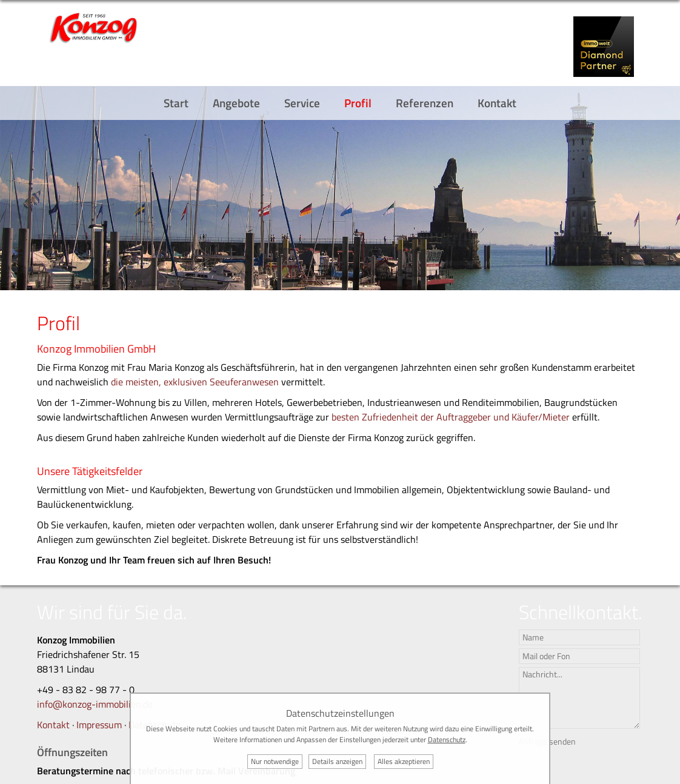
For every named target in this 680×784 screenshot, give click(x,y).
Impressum (99, 725)
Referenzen (425, 103)
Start (176, 103)
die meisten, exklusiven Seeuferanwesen (195, 382)
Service (302, 103)
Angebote (236, 103)
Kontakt (497, 103)
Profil (358, 103)
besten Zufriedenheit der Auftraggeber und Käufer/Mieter (452, 417)
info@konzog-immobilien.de (95, 704)
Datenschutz (447, 739)
